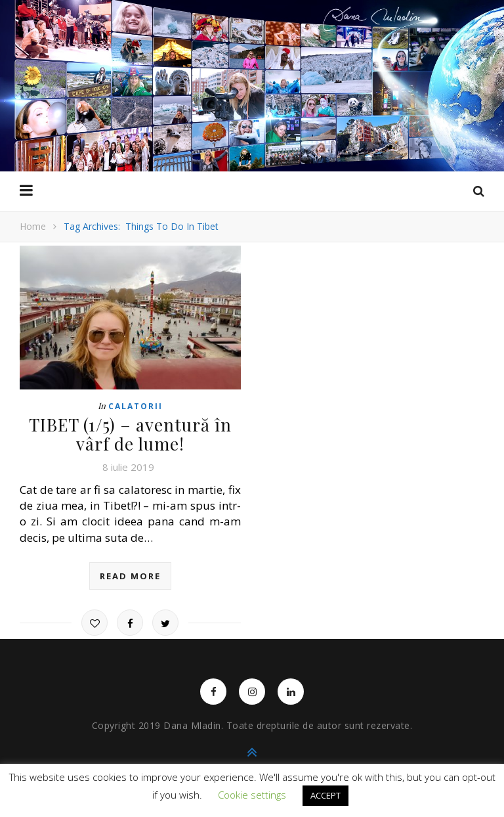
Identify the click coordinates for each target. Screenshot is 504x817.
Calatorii (136, 406)
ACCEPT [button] (325, 795)
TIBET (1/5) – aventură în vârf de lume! (130, 434)
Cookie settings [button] (252, 795)
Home (33, 226)
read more (130, 576)
